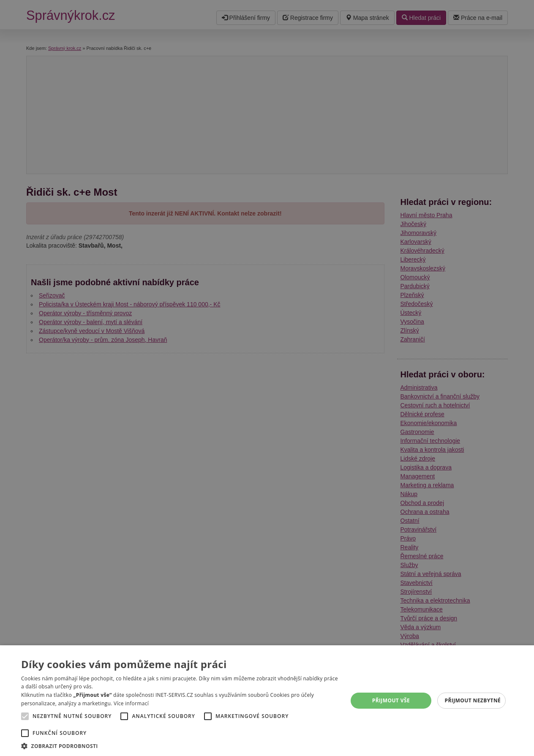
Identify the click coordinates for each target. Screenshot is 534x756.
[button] (180, 746)
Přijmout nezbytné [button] (473, 700)
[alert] (267, 378)
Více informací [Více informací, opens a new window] (131, 703)
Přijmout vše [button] (391, 700)
